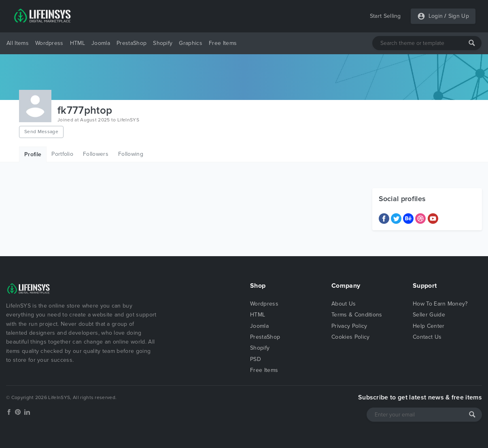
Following (131, 154)
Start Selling (385, 16)
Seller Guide (429, 315)
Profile (33, 154)
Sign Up (459, 16)
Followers (96, 154)
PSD (256, 359)
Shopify (163, 43)
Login (436, 16)
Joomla (101, 43)
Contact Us (427, 337)
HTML (77, 43)
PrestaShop (132, 43)
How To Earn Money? (440, 304)
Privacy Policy (349, 326)
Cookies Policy (350, 337)
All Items (18, 43)
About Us (344, 304)
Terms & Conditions (357, 315)
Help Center (429, 326)
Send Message (41, 132)
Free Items (223, 43)
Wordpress (49, 43)
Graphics (191, 43)
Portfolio (62, 154)
